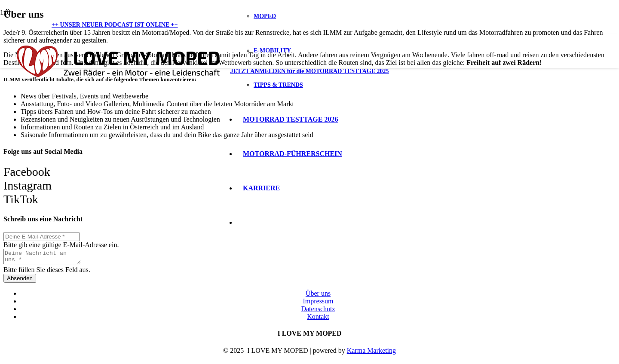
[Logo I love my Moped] (118, 84)
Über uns (318, 296)
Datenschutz (318, 311)
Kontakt (318, 319)
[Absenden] (20, 281)
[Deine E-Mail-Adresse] (41, 237)
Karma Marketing (371, 353)
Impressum (318, 304)
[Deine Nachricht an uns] (47, 258)
